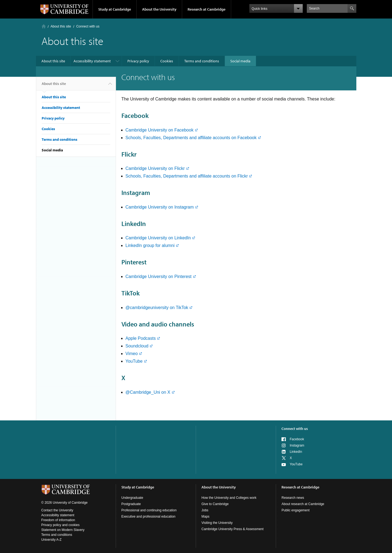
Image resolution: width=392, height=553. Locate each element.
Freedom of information (58, 520)
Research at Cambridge (206, 9)
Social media (240, 61)
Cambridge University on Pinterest (159, 276)
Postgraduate (131, 504)
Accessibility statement (92, 61)
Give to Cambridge (215, 504)
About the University (159, 9)
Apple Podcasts (141, 338)
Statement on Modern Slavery (63, 530)
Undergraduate (132, 498)
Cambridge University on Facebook (160, 130)
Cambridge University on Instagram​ (160, 207)
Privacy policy (138, 61)
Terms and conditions (202, 61)
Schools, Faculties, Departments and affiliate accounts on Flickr (187, 176)
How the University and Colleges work (229, 498)
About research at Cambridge (303, 504)
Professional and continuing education (149, 510)
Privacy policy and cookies (61, 525)
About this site (61, 26)
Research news (293, 498)
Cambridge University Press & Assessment (232, 529)
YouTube (134, 361)
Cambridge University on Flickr (155, 168)
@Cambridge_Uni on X (148, 392)
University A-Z (52, 540)
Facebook (297, 439)
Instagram (297, 445)
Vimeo (132, 354)
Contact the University (57, 510)
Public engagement (295, 510)
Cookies (167, 61)
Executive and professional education (148, 517)
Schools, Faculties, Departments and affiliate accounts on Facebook (191, 138)
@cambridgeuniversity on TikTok (157, 308)
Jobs (205, 510)
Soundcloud (137, 346)
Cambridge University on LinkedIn (158, 238)
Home (44, 26)
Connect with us (295, 429)
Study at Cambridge (115, 9)
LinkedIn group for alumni (150, 245)
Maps (205, 517)
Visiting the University (217, 523)
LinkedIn (296, 452)
